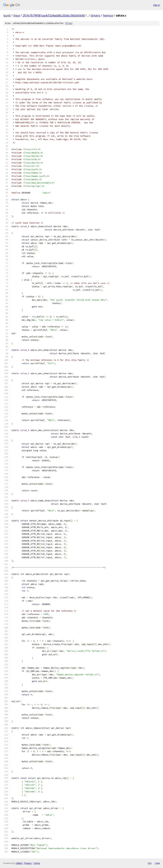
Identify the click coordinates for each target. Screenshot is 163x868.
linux (17, 15)
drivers (96, 15)
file (69, 23)
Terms (37, 863)
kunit (7, 15)
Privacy (28, 863)
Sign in (156, 5)
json (157, 863)
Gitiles (19, 863)
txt (150, 863)
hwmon (108, 15)
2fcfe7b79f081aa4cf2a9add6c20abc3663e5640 (54, 15)
